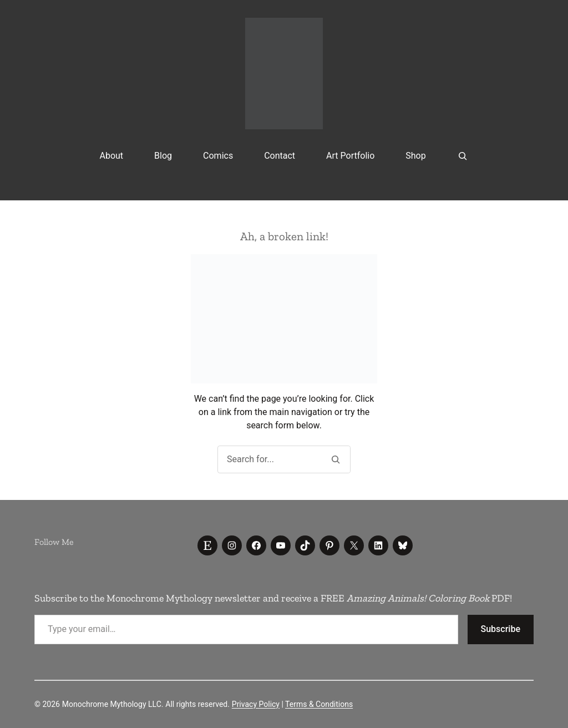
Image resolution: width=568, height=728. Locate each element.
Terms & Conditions (319, 704)
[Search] (335, 459)
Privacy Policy (256, 704)
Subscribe (501, 629)
